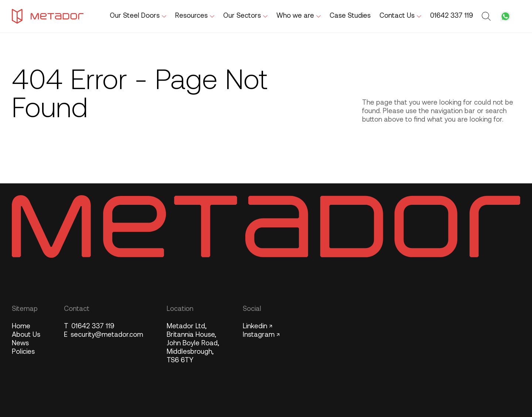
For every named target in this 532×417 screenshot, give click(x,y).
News (20, 344)
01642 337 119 (89, 327)
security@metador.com (103, 335)
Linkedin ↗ (258, 327)
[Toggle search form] (487, 16)
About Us (26, 335)
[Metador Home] (48, 16)
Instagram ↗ (261, 335)
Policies (23, 352)
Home (21, 327)
